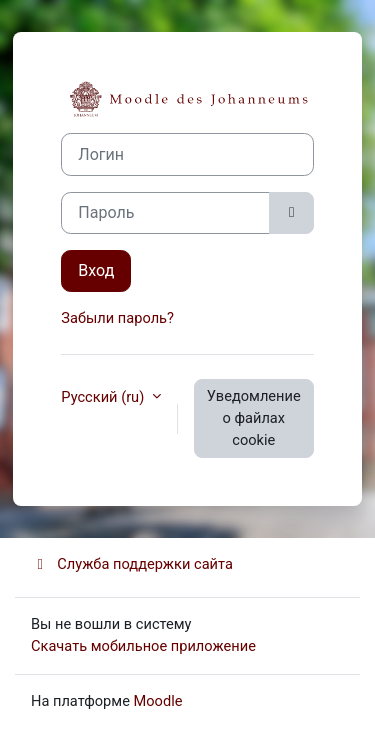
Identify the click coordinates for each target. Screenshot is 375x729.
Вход (96, 270)
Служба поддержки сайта (132, 564)
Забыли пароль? (117, 318)
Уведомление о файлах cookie (254, 418)
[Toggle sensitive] (291, 213)
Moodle (158, 701)
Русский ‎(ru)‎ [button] (104, 397)
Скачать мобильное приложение (143, 646)
